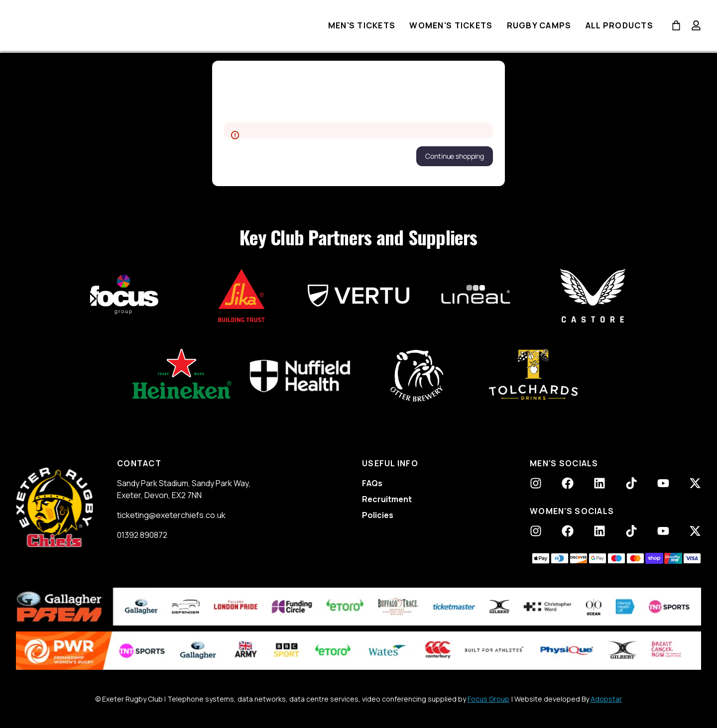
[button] (455, 156)
